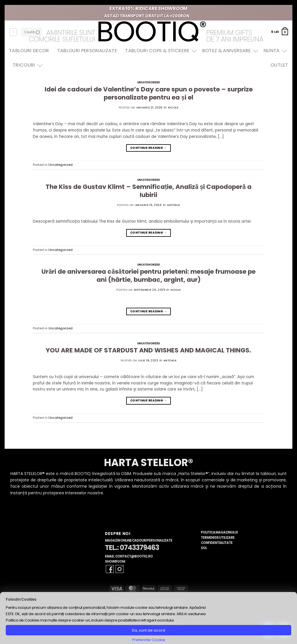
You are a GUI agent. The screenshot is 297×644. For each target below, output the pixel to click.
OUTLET (279, 65)
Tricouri (26, 65)
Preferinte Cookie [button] (149, 640)
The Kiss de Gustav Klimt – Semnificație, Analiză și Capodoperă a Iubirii (148, 191)
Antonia (173, 205)
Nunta (274, 51)
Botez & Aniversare (229, 51)
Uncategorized (148, 82)
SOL (204, 548)
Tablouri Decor (29, 51)
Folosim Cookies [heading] (21, 599)
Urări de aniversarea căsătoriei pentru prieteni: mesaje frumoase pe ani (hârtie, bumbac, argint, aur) (148, 276)
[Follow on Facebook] (110, 569)
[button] (280, 32)
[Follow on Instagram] (120, 569)
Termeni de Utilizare (218, 538)
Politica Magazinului (219, 532)
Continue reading (148, 148)
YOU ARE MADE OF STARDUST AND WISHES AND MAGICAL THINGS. (148, 350)
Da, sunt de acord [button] (148, 630)
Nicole (173, 107)
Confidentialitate (217, 543)
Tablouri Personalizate (87, 51)
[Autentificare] (13, 32)
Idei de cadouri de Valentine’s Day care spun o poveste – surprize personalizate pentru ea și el (149, 93)
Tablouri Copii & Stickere (159, 51)
